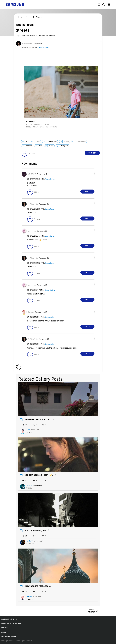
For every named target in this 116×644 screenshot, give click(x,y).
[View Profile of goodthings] (32, 231)
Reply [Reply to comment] (87, 191)
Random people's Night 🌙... (39, 475)
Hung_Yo (30, 485)
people (67, 141)
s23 (41, 146)
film (38, 141)
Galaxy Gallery (44, 47)
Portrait (29, 146)
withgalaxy (65, 146)
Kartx (28, 430)
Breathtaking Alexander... (38, 586)
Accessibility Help (9, 619)
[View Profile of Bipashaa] (31, 312)
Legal (4, 632)
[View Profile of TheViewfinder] (27, 44)
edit (28, 141)
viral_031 (30, 541)
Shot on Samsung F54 (36, 530)
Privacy (5, 628)
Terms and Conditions (11, 624)
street (51, 146)
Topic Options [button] (96, 23)
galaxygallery (52, 141)
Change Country (9, 636)
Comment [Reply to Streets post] (92, 153)
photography (81, 141)
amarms (29, 597)
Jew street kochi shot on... (38, 419)
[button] (96, 43)
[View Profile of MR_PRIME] (32, 174)
